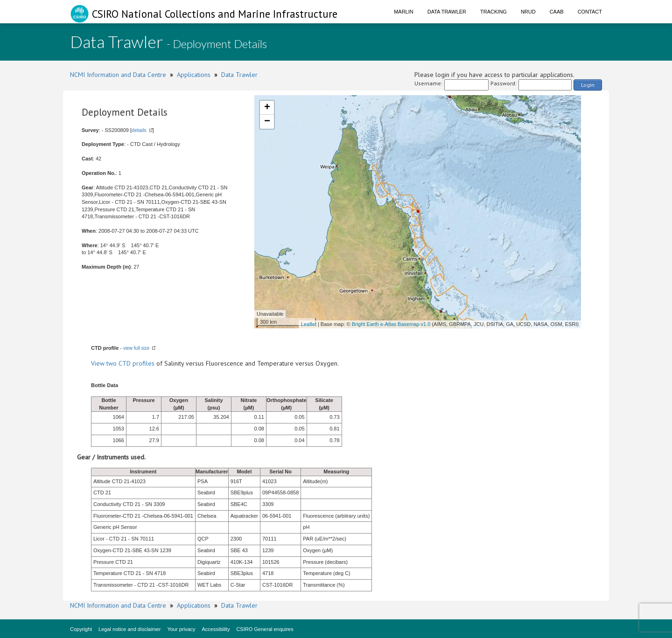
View (99, 363)
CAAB (557, 12)
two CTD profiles (130, 363)
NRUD (528, 12)
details (139, 130)
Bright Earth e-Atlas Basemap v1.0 (391, 324)
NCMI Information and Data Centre (118, 75)
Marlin (404, 12)
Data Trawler (447, 12)
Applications (194, 75)
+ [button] (267, 108)
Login (588, 85)
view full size (136, 348)
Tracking (493, 12)
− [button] (267, 122)
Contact (590, 12)
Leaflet (309, 324)
